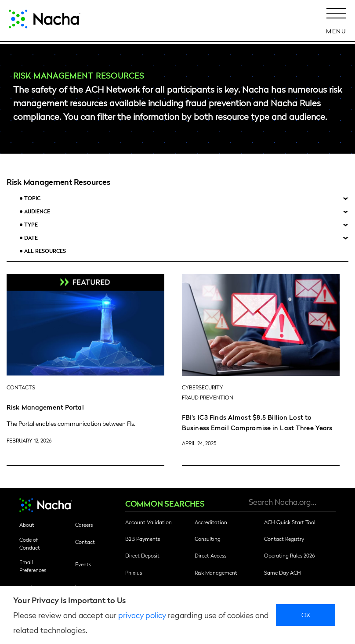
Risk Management (216, 572)
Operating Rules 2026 (289, 555)
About (27, 525)
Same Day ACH (283, 572)
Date (31, 238)
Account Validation (149, 522)
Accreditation (211, 522)
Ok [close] (306, 615)
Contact (85, 542)
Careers (84, 525)
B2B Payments (143, 539)
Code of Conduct (30, 543)
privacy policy (142, 615)
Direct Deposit (142, 555)
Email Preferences (33, 566)
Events (83, 564)
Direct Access (210, 555)
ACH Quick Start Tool (290, 522)
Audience (37, 211)
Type (31, 225)
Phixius (134, 572)
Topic (32, 198)
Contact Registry (284, 539)
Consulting (208, 539)
